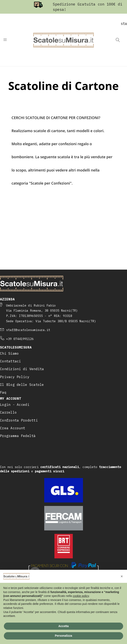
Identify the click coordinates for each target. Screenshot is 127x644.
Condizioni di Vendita (22, 369)
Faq (3, 392)
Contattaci (10, 361)
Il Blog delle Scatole (22, 385)
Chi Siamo (9, 353)
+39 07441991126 (20, 339)
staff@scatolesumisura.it (28, 330)
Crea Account (13, 428)
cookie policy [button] (81, 596)
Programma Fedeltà (18, 436)
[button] (122, 576)
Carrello (8, 412)
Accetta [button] (63, 626)
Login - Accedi (15, 405)
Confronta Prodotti (19, 420)
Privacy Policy (15, 377)
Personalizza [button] (63, 636)
